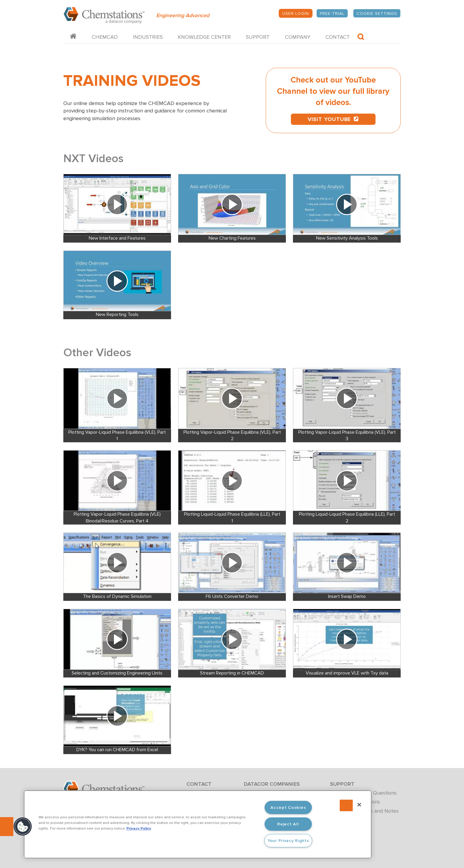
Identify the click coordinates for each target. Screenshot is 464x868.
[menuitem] (73, 37)
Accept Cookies (288, 808)
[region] (198, 824)
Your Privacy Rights (288, 841)
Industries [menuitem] (148, 37)
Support (342, 784)
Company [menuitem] (298, 37)
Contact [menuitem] (338, 37)
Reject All (288, 824)
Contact (199, 784)
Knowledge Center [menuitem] (204, 37)
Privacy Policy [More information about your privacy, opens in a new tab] (139, 828)
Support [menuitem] (258, 37)
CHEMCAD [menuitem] (105, 37)
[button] (23, 827)
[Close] (359, 805)
